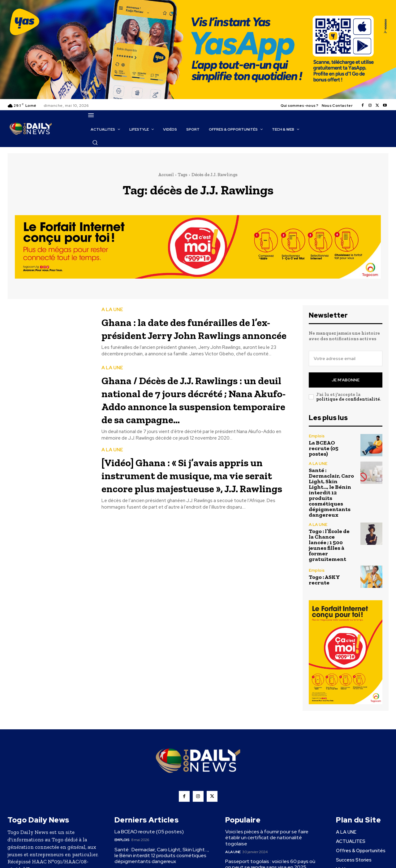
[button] (95, 142)
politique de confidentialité (348, 399)
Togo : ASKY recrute (324, 580)
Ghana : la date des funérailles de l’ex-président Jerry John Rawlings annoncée (194, 332)
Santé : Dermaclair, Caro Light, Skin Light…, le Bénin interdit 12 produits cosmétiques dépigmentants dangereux (331, 493)
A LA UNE (112, 308)
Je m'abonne (346, 380)
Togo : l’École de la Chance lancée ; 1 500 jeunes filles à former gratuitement (329, 545)
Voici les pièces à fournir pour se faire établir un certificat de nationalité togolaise (267, 838)
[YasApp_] (198, 98)
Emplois (317, 436)
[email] (346, 358)
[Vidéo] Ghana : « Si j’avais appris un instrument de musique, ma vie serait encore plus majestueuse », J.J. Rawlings (194, 503)
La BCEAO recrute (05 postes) (324, 448)
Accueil (166, 175)
